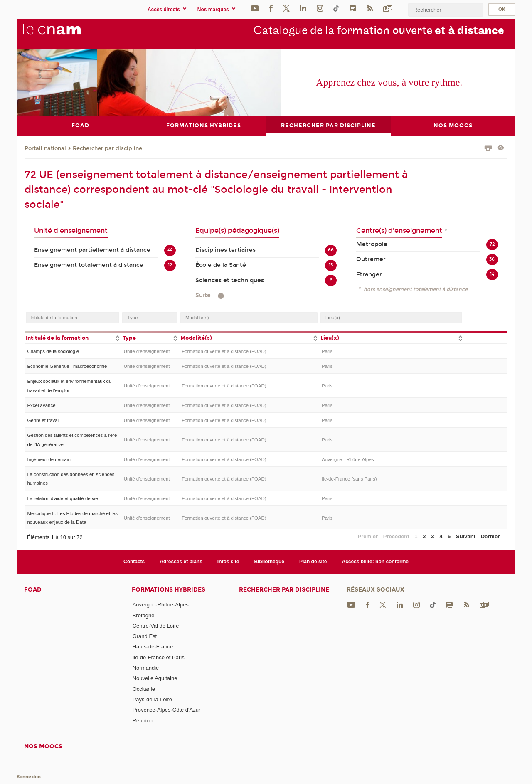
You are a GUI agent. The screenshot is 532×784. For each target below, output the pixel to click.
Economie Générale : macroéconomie (67, 366)
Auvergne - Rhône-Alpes (348, 459)
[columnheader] (73, 337)
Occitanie (144, 689)
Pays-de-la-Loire (152, 699)
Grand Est (145, 636)
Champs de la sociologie (53, 351)
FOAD (33, 590)
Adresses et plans (181, 561)
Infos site (228, 561)
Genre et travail (43, 420)
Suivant (466, 536)
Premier (368, 536)
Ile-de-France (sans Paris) (349, 478)
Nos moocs (43, 746)
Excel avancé (41, 405)
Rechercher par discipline (107, 148)
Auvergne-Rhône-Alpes (161, 605)
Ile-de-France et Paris (159, 657)
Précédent (396, 536)
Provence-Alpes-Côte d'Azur (167, 710)
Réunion (143, 720)
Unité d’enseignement (147, 351)
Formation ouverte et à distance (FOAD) (224, 351)
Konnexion (29, 777)
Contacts (134, 561)
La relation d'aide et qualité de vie (62, 498)
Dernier (490, 536)
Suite (203, 295)
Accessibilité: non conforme (376, 561)
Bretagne (144, 615)
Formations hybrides (169, 590)
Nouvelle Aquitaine (155, 678)
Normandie (146, 668)
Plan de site (313, 561)
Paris (327, 351)
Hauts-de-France (153, 647)
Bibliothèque (269, 561)
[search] (446, 10)
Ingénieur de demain (49, 459)
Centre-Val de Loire (156, 625)
